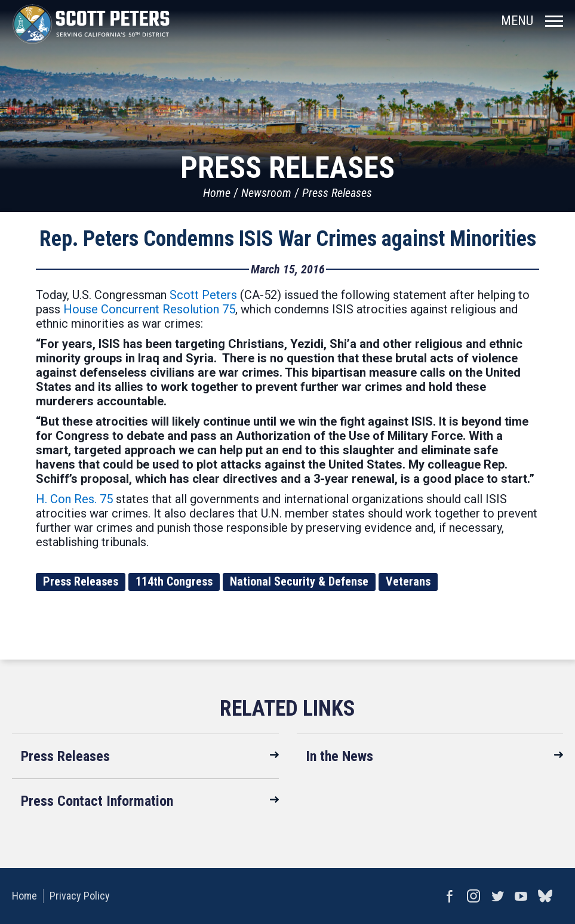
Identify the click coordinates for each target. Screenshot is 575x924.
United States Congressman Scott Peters (91, 24)
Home (217, 193)
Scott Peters (203, 295)
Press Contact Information (97, 801)
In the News (339, 756)
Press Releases (337, 193)
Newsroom (266, 193)
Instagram (473, 896)
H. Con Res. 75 (74, 499)
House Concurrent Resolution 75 (149, 309)
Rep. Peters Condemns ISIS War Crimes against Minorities (288, 239)
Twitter (497, 896)
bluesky (545, 896)
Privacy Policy (80, 896)
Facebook (450, 896)
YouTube (521, 896)
